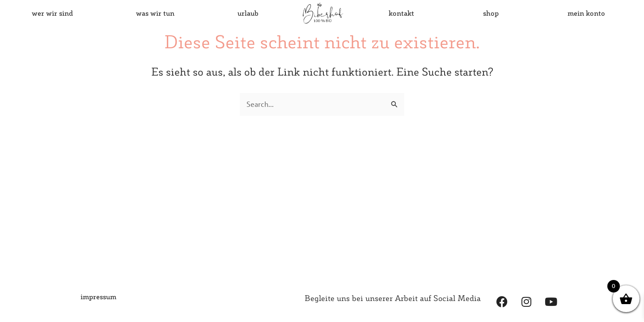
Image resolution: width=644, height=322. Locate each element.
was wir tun (155, 13)
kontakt (401, 13)
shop (491, 13)
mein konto (586, 13)
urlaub (248, 13)
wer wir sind (52, 13)
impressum (98, 296)
